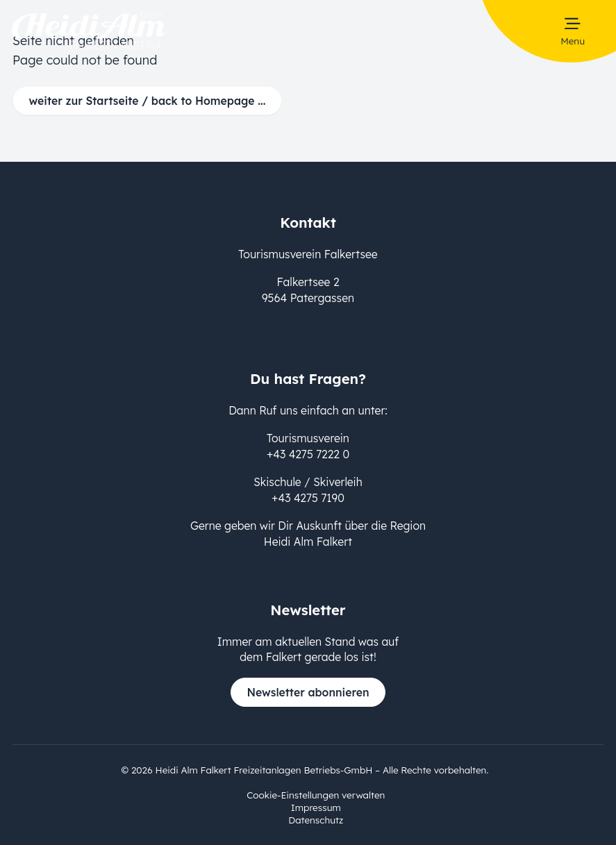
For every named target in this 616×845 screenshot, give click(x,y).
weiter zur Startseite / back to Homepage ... (148, 101)
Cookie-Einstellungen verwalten (316, 795)
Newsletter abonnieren (308, 692)
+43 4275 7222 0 (308, 454)
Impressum (316, 807)
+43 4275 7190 (308, 498)
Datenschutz (316, 820)
